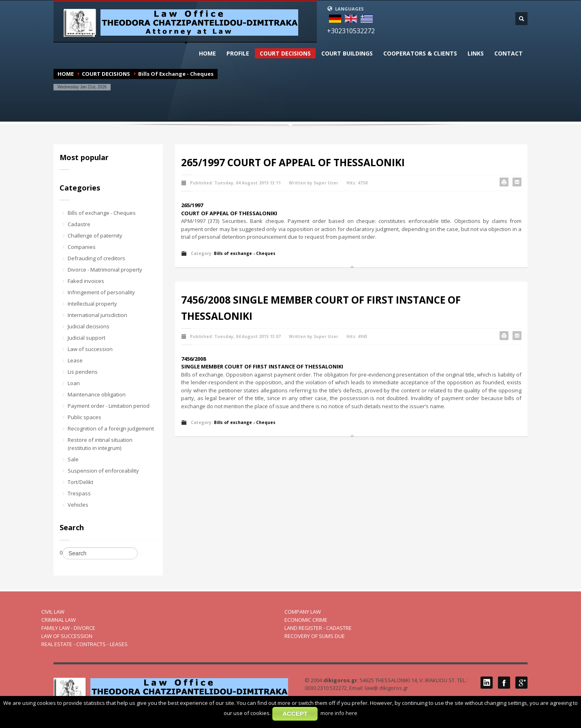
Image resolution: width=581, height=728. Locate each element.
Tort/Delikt (80, 482)
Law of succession (90, 349)
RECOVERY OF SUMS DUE (315, 636)
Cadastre (79, 224)
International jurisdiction (97, 315)
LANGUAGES (345, 9)
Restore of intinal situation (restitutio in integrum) (100, 444)
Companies (82, 247)
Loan (74, 383)
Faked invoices (86, 281)
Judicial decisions (89, 326)
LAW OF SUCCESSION (67, 636)
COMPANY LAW (303, 612)
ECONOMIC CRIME (306, 620)
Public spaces (84, 417)
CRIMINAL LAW (59, 620)
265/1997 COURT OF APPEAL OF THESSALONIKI (293, 162)
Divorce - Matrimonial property (105, 270)
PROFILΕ (238, 54)
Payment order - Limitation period (109, 406)
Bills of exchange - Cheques (102, 213)
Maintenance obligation (97, 394)
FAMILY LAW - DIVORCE (68, 628)
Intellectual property (92, 304)
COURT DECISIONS (285, 53)
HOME (207, 54)
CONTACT (508, 54)
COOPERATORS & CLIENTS (420, 54)
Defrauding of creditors (96, 258)
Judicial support (87, 338)
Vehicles (78, 505)
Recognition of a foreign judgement (111, 428)
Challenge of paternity (95, 236)
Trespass (79, 493)
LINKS (476, 54)
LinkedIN (487, 683)
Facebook (504, 683)
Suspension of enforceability (103, 471)
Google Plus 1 (521, 683)
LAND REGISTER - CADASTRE (318, 628)
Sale (73, 459)
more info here (339, 713)
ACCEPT (295, 714)
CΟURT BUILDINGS (347, 54)
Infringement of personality (101, 292)
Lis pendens (83, 372)
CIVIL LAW (53, 612)
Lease (75, 360)
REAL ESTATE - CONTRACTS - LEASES (84, 644)
